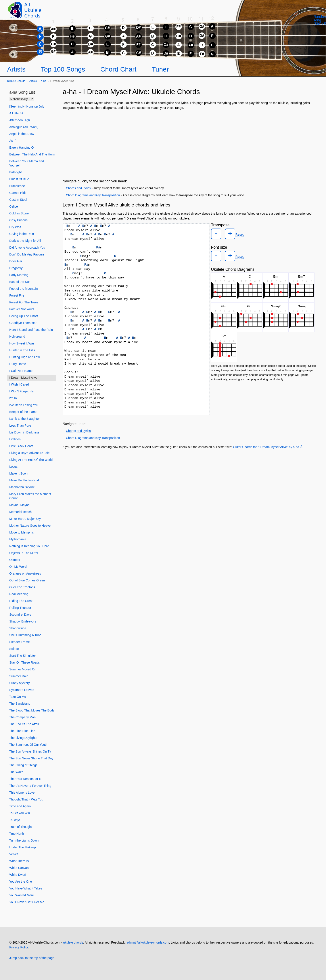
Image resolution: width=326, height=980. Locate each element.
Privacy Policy (19, 947)
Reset (236, 234)
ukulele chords (73, 942)
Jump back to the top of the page (32, 958)
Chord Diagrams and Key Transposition (93, 195)
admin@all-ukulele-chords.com (148, 942)
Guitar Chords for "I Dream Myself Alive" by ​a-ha (266, 447)
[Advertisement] (190, 144)
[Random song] (299, 25)
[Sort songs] (21, 99)
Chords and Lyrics (78, 188)
